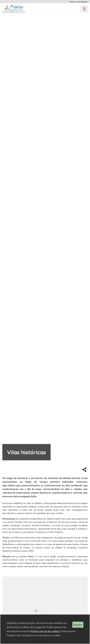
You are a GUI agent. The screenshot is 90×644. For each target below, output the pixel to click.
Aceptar (78, 625)
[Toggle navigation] (84, 9)
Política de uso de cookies (45, 631)
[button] (84, 469)
